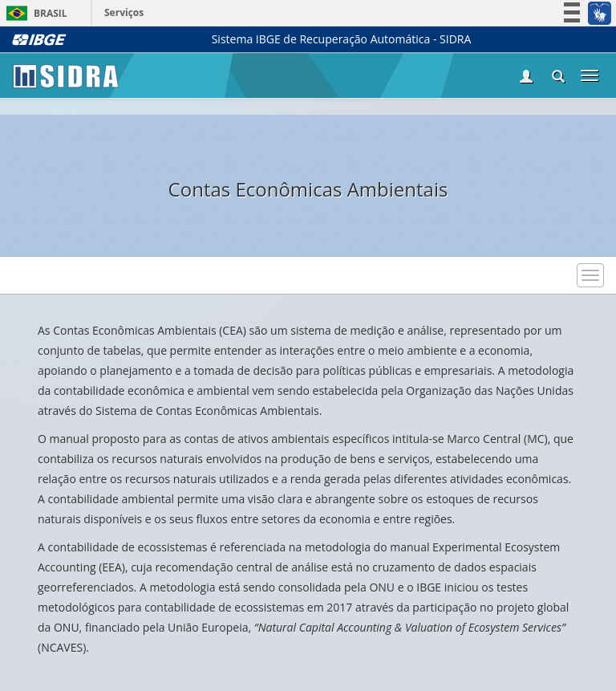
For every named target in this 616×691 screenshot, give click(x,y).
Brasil (34, 13)
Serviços (124, 12)
